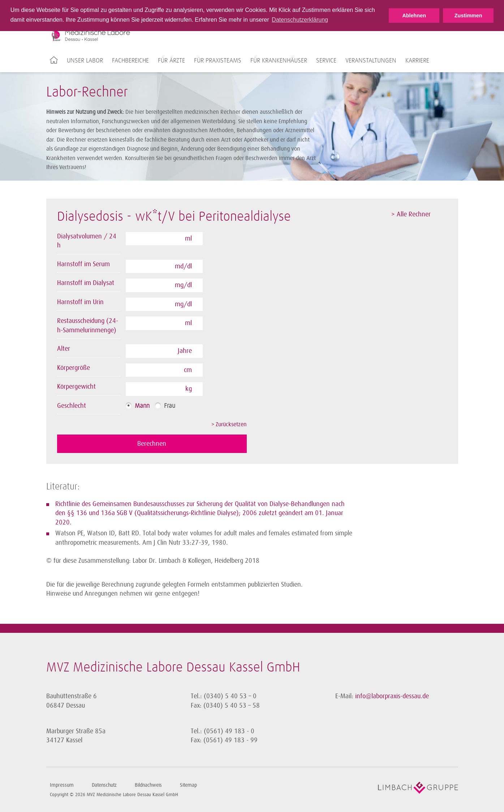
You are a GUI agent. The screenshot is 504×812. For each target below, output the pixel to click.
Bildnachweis (148, 785)
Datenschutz (104, 785)
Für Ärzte (171, 61)
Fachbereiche (130, 61)
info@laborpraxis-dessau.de (392, 696)
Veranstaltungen (371, 61)
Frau (170, 406)
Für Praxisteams (218, 61)
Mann (142, 406)
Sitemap (188, 785)
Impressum (62, 785)
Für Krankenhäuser (279, 61)
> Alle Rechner (411, 214)
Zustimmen (468, 16)
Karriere (417, 61)
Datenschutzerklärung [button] (300, 20)
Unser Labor (85, 61)
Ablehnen (414, 16)
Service (326, 61)
